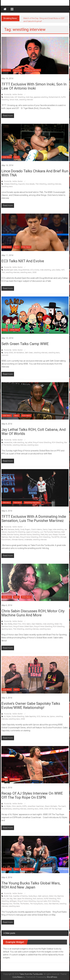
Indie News (7, 157)
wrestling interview (26, 100)
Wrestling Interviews (32, 70)
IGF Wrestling (20, 97)
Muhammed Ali (54, 97)
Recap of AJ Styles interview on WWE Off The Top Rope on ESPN (32, 795)
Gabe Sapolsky (30, 716)
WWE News (15, 330)
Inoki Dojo (29, 97)
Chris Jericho (17, 806)
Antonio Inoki (9, 97)
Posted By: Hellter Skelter (13, 94)
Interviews (6, 70)
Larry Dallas (56, 270)
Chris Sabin (26, 624)
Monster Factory (13, 535)
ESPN (25, 806)
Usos (46, 904)
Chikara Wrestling (11, 184)
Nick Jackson (38, 899)
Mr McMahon (19, 353)
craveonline (8, 442)
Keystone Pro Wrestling (16, 532)
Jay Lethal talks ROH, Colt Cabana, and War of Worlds (34, 432)
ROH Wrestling (58, 442)
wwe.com (5, 355)
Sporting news (7, 629)
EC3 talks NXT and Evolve (23, 261)
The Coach (62, 806)
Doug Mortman (24, 270)
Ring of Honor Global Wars (23, 626)
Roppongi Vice (7, 904)
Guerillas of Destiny (20, 896)
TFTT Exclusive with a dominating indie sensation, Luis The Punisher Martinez (34, 519)
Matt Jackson (43, 896)
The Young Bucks (36, 904)
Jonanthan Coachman (36, 806)
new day (9, 899)
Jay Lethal (28, 442)
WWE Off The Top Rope (53, 809)
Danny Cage (47, 529)
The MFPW (55, 537)
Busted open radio (11, 270)
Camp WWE (9, 353)
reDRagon (13, 901)
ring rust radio (42, 901)
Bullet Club (8, 896)
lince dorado (30, 184)
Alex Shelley (8, 624)
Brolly (17, 529)
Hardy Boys (33, 896)
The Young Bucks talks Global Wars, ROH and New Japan (31, 885)
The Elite (16, 904)
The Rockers (25, 904)
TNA (3, 272)
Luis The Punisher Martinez (50, 532)
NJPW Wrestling (50, 899)
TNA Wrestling (41, 184)
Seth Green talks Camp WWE (25, 344)
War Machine (54, 904)
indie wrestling (45, 270)
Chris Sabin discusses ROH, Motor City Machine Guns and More (33, 613)
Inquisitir (21, 184)
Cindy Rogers (25, 529)
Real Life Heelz (14, 537)
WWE (35, 272)
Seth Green (29, 353)
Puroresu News (28, 869)
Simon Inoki (14, 100)
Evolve (37, 270)
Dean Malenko (37, 624)
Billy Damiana (9, 529)
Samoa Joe (45, 716)
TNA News (26, 247)
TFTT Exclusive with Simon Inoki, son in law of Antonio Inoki (34, 86)
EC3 (32, 270)
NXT (63, 270)
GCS (38, 716)
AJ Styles (7, 716)
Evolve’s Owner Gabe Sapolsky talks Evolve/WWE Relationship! (31, 706)
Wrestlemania (7, 809)
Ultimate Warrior (17, 540)
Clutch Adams (36, 529)
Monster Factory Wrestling (30, 535)
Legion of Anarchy (33, 532)
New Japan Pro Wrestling (23, 899)
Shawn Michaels (51, 806)
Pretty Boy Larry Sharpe (49, 535)
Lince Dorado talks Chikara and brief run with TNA (35, 173)
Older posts (10, 933)
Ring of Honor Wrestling (42, 442)
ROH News (26, 416)
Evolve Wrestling (18, 716)
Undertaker (28, 540)
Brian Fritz (17, 624)
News (16, 157)
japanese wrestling (41, 97)
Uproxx (52, 716)
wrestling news (7, 187)
